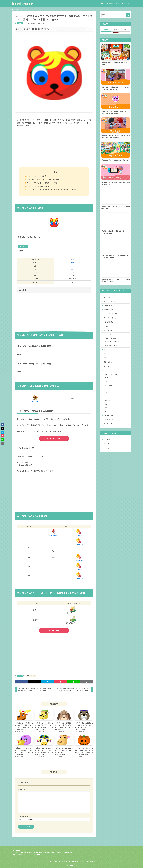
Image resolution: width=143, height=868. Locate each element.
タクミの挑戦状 (108, 322)
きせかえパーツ (108, 420)
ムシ (106, 393)
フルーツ (107, 400)
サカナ (106, 389)
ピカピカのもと (79, 532)
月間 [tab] (125, 29)
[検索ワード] (116, 15)
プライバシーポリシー (78, 862)
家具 (105, 354)
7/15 (73, 263)
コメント (22, 790)
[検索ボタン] (129, 4)
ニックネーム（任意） (25, 816)
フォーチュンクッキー (111, 318)
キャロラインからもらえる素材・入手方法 (42, 183)
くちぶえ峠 (108, 334)
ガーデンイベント (109, 305)
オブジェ (106, 366)
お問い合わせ (91, 862)
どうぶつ (20, 23)
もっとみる (54, 290)
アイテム (106, 370)
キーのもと (35, 399)
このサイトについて (54, 862)
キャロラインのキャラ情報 (36, 176)
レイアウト (107, 297)
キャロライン (32, 676)
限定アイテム (108, 362)
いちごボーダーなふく (54, 532)
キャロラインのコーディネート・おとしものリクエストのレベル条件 (52, 189)
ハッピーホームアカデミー (112, 342)
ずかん (106, 349)
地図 (106, 408)
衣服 (105, 358)
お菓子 (106, 404)
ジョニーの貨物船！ (110, 338)
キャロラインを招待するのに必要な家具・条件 (44, 180)
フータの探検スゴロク (111, 346)
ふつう (73, 269)
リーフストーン (109, 378)
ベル (106, 382)
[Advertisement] (54, 147)
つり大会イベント (109, 310)
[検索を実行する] (128, 15)
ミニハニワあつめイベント (112, 314)
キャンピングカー (109, 416)
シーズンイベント (109, 301)
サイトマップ (66, 862)
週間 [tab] (116, 29)
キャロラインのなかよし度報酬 (38, 186)
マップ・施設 (108, 330)
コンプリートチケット (111, 374)
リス (73, 266)
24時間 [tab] (106, 29)
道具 (106, 412)
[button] (21, 682)
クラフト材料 (108, 385)
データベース (108, 424)
